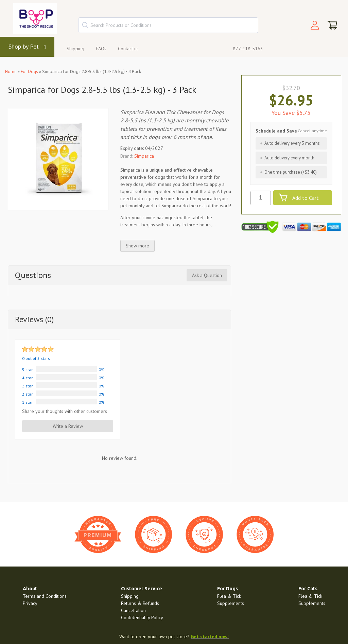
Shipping (75, 49)
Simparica (144, 156)
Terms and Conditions (45, 596)
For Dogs (29, 72)
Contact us (128, 49)
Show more (137, 246)
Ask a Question (207, 275)
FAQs (101, 49)
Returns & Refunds (140, 603)
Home (11, 72)
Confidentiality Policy (142, 617)
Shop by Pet (24, 46)
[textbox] (168, 25)
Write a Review (68, 426)
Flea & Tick (229, 596)
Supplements (231, 603)
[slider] (38, 349)
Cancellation (133, 610)
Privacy (30, 603)
